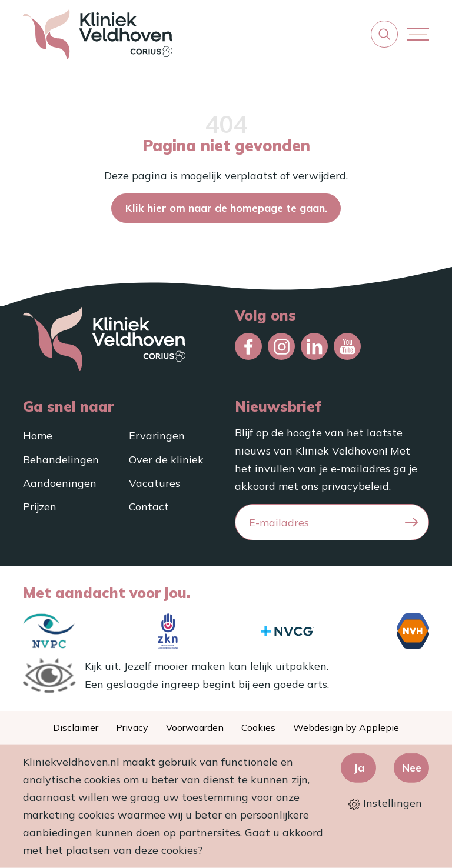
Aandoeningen (60, 483)
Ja (359, 767)
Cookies (258, 727)
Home (38, 435)
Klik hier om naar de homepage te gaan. (226, 208)
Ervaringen (157, 435)
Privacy (132, 727)
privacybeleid (355, 486)
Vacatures (154, 483)
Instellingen (385, 803)
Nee (412, 767)
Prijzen (40, 507)
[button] (384, 34)
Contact (149, 507)
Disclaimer (76, 727)
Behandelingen (61, 460)
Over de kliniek (166, 460)
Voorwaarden (195, 727)
